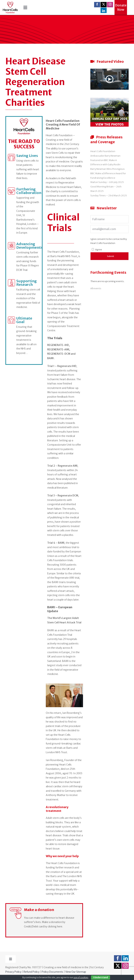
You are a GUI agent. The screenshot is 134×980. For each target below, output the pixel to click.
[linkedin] (104, 11)
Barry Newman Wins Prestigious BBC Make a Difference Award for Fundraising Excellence (108, 173)
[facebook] (97, 4)
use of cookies (81, 977)
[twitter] (104, 4)
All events (96, 288)
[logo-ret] (10, 3)
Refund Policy (32, 972)
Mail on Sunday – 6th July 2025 (107, 182)
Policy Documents (52, 972)
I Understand (101, 977)
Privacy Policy (13, 972)
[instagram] (110, 4)
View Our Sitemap (76, 972)
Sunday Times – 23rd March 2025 (109, 196)
